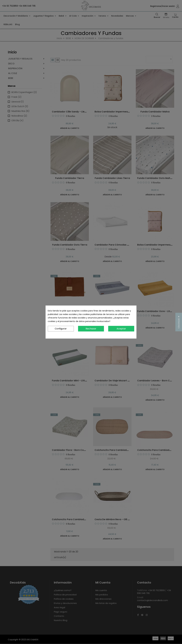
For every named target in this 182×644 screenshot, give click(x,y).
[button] (179, 322)
